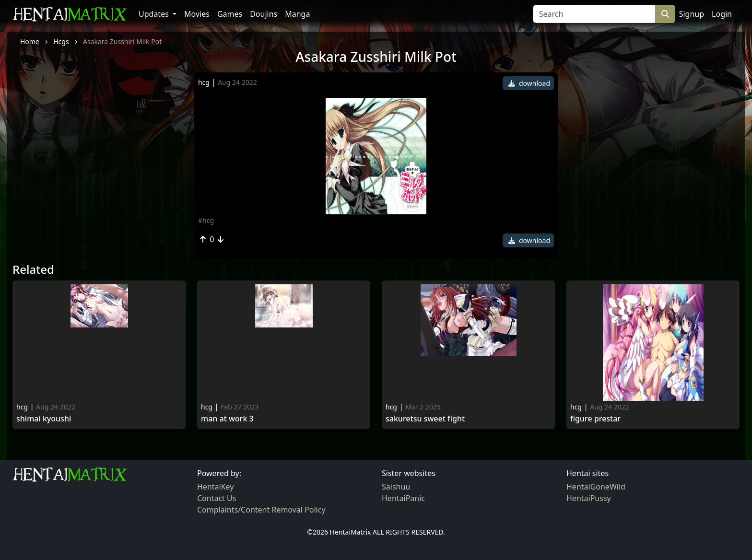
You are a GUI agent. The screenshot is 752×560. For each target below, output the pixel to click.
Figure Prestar (595, 419)
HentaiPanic (403, 498)
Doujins (264, 14)
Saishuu (396, 487)
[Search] (594, 14)
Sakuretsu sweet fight (425, 419)
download (529, 83)
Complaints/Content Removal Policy (261, 510)
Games (230, 14)
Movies (197, 14)
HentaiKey (215, 487)
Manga (297, 14)
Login (722, 14)
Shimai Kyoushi (44, 419)
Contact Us (217, 498)
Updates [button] (155, 14)
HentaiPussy (589, 498)
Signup (692, 14)
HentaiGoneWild (596, 487)
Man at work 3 (227, 419)
